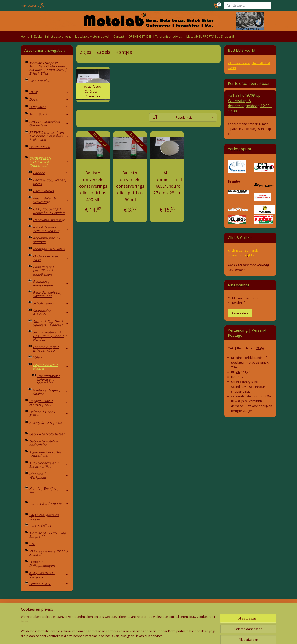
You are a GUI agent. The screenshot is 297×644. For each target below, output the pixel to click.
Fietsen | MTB (49, 584)
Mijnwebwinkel (195, 636)
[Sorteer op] (183, 117)
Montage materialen (49, 249)
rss (137, 636)
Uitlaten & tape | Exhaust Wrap (51, 349)
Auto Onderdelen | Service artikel (49, 465)
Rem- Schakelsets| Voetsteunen (47, 294)
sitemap (128, 636)
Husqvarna (49, 107)
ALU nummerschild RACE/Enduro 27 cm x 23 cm (168, 183)
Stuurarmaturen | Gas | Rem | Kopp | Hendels (51, 336)
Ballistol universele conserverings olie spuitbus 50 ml (130, 186)
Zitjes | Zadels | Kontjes (51, 367)
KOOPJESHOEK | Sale (46, 423)
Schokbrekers (51, 303)
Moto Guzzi (49, 114)
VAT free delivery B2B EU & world (48, 553)
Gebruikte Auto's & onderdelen (44, 443)
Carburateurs (43, 191)
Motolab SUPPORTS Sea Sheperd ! (47, 535)
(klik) (252, 255)
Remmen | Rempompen (51, 283)
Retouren (29, 609)
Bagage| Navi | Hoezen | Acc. (49, 403)
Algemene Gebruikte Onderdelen (45, 454)
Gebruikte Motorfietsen (47, 434)
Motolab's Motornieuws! (92, 36)
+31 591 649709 (241, 95)
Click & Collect (40, 526)
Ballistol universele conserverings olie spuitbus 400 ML (93, 186)
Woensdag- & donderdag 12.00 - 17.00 (250, 106)
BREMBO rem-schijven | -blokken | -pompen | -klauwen (49, 136)
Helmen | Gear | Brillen (49, 413)
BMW (49, 92)
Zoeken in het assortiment (52, 36)
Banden (51, 173)
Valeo (37, 357)
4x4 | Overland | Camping (49, 575)
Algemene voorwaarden (98, 609)
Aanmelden (240, 313)
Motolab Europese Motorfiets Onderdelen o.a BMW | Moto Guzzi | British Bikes (48, 68)
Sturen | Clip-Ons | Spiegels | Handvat (51, 323)
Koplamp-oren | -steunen (46, 240)
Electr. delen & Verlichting (51, 200)
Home (25, 36)
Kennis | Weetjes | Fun (49, 490)
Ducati (49, 99)
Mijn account (33, 6)
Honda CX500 (49, 147)
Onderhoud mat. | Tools (51, 258)
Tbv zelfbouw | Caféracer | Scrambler (48, 379)
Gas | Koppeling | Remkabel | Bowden (49, 211)
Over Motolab (40, 81)
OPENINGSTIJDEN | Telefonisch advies (155, 36)
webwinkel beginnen (155, 636)
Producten (149, 609)
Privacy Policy (97, 618)
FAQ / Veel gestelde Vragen (44, 517)
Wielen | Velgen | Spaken (51, 392)
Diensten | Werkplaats (49, 475)
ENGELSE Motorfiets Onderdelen (49, 123)
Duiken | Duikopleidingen (42, 564)
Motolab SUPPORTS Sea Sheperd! (210, 36)
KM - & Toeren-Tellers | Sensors (51, 229)
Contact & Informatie (49, 504)
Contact (119, 36)
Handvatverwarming (49, 220)
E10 (32, 544)
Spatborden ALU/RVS (51, 312)
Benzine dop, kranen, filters (50, 182)
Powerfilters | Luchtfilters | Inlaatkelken (44, 271)
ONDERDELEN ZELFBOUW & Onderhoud (49, 162)
